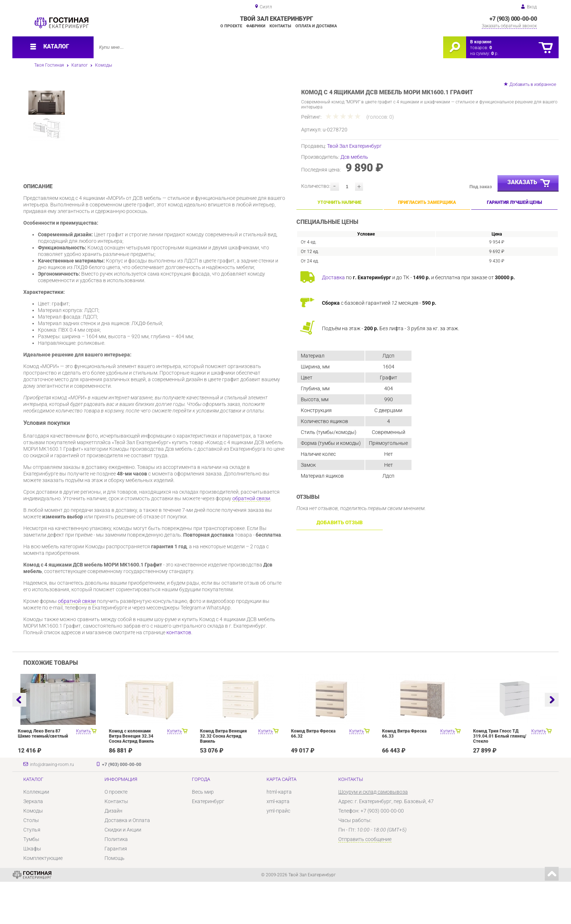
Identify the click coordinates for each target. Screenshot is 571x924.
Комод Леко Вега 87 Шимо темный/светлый (43, 776)
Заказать (529, 183)
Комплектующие (43, 900)
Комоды (104, 65)
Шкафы (32, 891)
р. (495, 54)
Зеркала (33, 844)
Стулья (32, 872)
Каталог (80, 65)
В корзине (481, 42)
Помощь (115, 900)
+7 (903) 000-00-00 (513, 19)
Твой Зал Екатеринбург (354, 146)
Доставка (333, 277)
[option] (183, 147)
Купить (83, 773)
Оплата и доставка (316, 26)
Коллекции (36, 834)
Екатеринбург (208, 844)
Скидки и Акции (123, 872)
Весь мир (203, 834)
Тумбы (31, 881)
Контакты (280, 26)
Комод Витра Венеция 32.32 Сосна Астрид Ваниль (223, 778)
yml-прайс (278, 853)
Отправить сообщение (365, 881)
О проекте (231, 26)
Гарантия (116, 891)
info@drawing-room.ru (52, 807)
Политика (116, 881)
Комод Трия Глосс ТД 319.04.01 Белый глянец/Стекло (500, 778)
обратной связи (251, 541)
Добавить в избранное (533, 84)
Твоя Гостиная (49, 65)
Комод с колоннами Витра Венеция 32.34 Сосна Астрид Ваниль (131, 778)
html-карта (279, 834)
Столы (31, 862)
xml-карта (278, 844)
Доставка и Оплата (127, 862)
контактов (179, 675)
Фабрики (256, 26)
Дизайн (113, 853)
